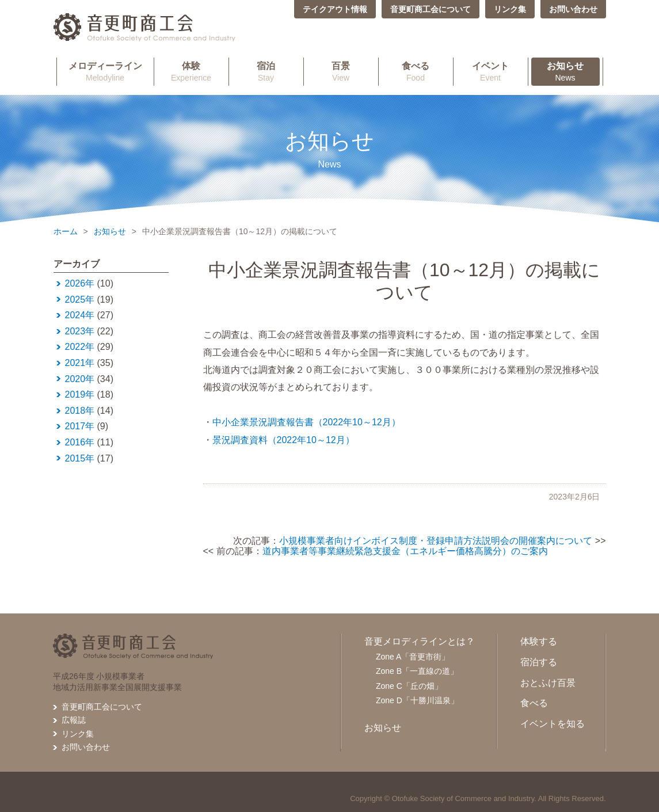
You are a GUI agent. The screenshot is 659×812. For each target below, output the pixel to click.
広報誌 (74, 720)
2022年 (80, 347)
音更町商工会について (431, 9)
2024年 (80, 315)
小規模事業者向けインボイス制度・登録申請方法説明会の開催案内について (436, 541)
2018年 (80, 411)
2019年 (80, 394)
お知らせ (110, 231)
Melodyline (105, 71)
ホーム (66, 231)
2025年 (80, 300)
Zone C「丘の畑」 (409, 686)
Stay (266, 71)
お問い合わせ (573, 9)
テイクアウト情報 (335, 9)
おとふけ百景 (548, 683)
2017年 (80, 426)
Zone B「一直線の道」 (417, 671)
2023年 (80, 331)
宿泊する (539, 662)
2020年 (80, 379)
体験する (539, 641)
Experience (191, 71)
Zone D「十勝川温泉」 (417, 700)
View (341, 71)
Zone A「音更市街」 (413, 657)
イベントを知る (553, 724)
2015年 (80, 458)
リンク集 (510, 9)
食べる (534, 703)
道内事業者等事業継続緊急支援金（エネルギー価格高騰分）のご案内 (405, 551)
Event (491, 71)
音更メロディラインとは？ (420, 641)
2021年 (80, 363)
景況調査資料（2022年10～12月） (283, 440)
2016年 (80, 442)
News (565, 71)
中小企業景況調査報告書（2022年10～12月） (306, 422)
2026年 (80, 283)
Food (416, 71)
